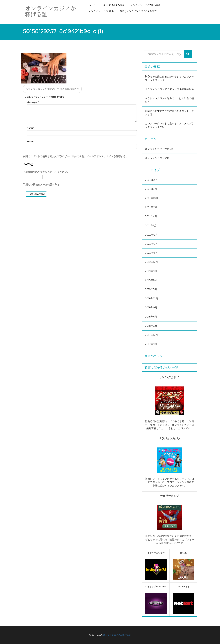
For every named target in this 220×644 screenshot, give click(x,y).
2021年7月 (151, 207)
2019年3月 (151, 289)
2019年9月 (151, 271)
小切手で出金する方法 (113, 5)
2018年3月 (151, 326)
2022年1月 (151, 189)
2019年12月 (151, 262)
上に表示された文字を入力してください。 (46, 172)
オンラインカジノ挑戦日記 (160, 149)
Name (30, 128)
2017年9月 (151, 344)
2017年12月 (151, 335)
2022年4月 (151, 180)
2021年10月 (152, 198)
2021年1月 (151, 226)
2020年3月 (151, 253)
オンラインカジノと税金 (101, 11)
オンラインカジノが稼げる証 (117, 635)
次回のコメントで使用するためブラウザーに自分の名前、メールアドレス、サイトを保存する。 (75, 156)
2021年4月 (151, 216)
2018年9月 (151, 308)
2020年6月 (151, 244)
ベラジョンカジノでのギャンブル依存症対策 (169, 89)
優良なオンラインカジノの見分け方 (138, 11)
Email (30, 142)
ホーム (92, 5)
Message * (33, 102)
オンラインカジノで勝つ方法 (146, 5)
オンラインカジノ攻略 (157, 158)
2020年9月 (151, 235)
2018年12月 (152, 299)
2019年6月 (151, 280)
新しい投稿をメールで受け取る (43, 185)
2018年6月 (151, 317)
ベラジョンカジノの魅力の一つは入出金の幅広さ (52, 89)
